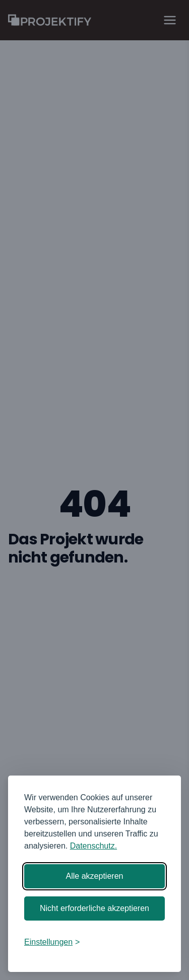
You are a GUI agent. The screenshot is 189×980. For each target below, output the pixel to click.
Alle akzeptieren (95, 876)
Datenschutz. (93, 846)
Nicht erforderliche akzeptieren (94, 908)
